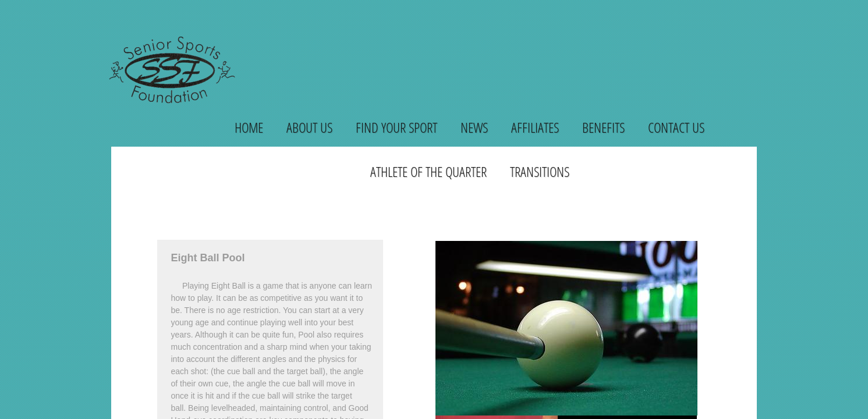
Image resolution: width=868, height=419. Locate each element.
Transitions (540, 171)
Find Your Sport (396, 127)
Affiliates (535, 127)
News (474, 127)
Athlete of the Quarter (428, 171)
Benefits (603, 127)
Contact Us (676, 127)
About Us (309, 127)
